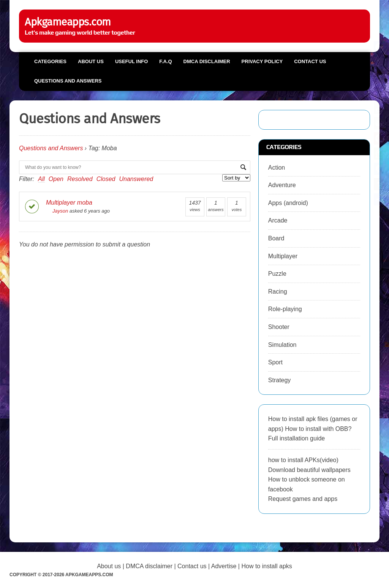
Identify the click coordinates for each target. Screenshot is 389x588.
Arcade (278, 220)
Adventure (282, 185)
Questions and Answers (68, 81)
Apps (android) (288, 203)
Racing (278, 292)
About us (91, 61)
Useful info (131, 61)
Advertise (224, 566)
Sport (275, 362)
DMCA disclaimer (149, 566)
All (41, 179)
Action (277, 168)
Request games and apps (303, 499)
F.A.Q (165, 61)
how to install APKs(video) (303, 460)
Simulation (282, 345)
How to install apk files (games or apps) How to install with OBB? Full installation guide (313, 429)
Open (56, 179)
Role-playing (285, 309)
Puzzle (277, 274)
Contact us (310, 61)
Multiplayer (283, 256)
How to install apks (266, 566)
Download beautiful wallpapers (309, 470)
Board (276, 238)
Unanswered (136, 179)
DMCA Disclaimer (207, 61)
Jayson (57, 211)
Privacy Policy (262, 61)
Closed (106, 179)
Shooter (279, 327)
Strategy (280, 380)
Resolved (80, 179)
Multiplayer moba (69, 203)
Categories (50, 61)
